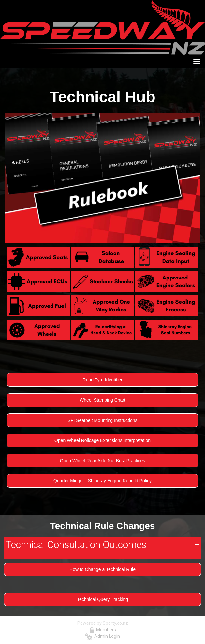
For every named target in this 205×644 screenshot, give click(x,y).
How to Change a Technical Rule (102, 569)
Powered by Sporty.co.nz (103, 623)
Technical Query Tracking (102, 599)
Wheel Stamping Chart (102, 400)
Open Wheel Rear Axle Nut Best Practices (102, 461)
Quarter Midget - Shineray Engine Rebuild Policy (102, 481)
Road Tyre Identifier (103, 380)
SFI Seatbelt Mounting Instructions (103, 420)
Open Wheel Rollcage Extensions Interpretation (102, 440)
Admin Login (102, 636)
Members (103, 630)
